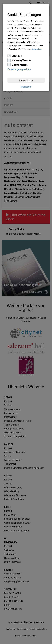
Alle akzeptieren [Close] (26, 80)
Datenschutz (37, 49)
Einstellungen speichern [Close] (19, 69)
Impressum (26, 87)
